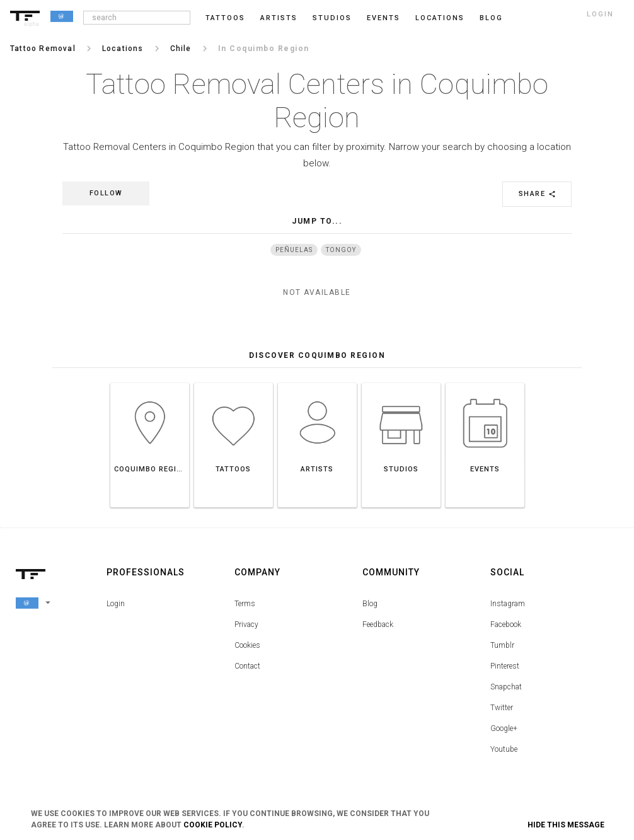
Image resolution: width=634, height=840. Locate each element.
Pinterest (505, 666)
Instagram (508, 604)
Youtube (504, 749)
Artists (279, 18)
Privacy (246, 624)
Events (383, 18)
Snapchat (506, 687)
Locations (440, 18)
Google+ (504, 728)
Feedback (378, 624)
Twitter (502, 708)
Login (116, 604)
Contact (247, 666)
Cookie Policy (213, 825)
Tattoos (225, 18)
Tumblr (502, 645)
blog (491, 18)
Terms (245, 604)
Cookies (247, 645)
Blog (370, 604)
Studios (332, 18)
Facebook (506, 624)
